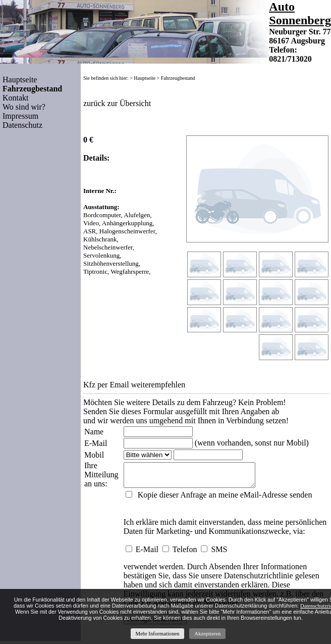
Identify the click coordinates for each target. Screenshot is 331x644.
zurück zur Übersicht (117, 103)
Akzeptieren (207, 634)
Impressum (20, 116)
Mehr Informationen (158, 634)
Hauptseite (20, 80)
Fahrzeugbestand (178, 78)
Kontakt (16, 98)
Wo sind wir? (24, 107)
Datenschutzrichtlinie (258, 579)
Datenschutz (22, 125)
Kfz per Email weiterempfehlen (134, 385)
